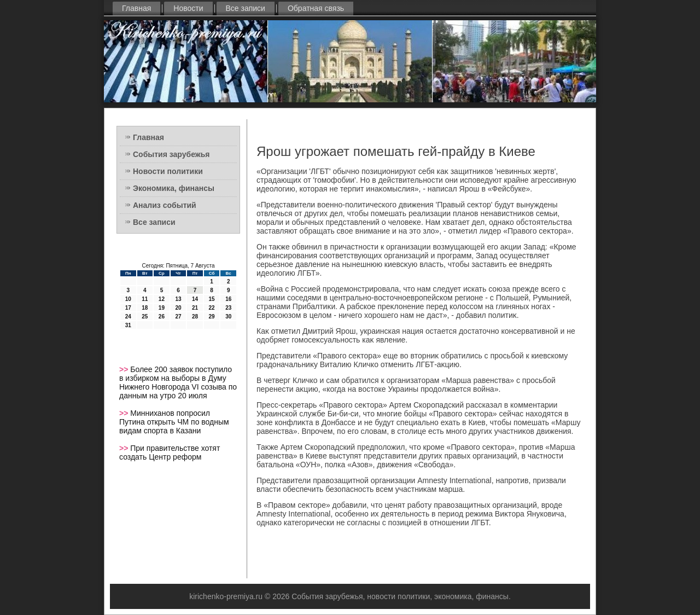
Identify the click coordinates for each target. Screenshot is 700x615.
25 (145, 317)
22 (212, 308)
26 (162, 317)
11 (145, 299)
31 (128, 325)
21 (195, 308)
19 (162, 308)
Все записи (246, 8)
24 (128, 317)
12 (162, 299)
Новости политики (168, 171)
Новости (188, 8)
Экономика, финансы (174, 188)
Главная (136, 8)
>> (125, 369)
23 (228, 308)
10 (128, 299)
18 (145, 308)
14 (195, 299)
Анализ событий (165, 205)
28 (195, 317)
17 (128, 308)
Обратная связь (316, 8)
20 (178, 308)
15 (212, 299)
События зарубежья (171, 154)
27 (178, 317)
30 (228, 317)
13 (178, 299)
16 (228, 299)
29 (212, 317)
